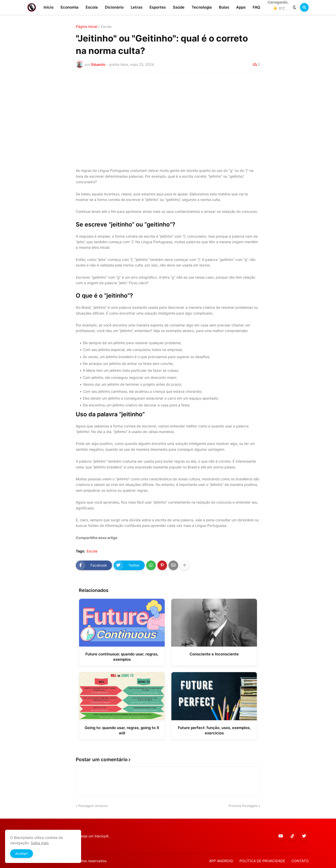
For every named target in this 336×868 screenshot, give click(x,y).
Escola (106, 27)
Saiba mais (40, 843)
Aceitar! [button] (22, 853)
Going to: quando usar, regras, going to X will (122, 730)
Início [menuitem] (49, 7)
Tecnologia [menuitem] (202, 7)
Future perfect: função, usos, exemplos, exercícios (214, 730)
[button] (294, 7)
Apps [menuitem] (241, 7)
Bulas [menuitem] (224, 7)
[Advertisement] (168, 114)
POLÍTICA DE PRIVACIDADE (262, 861)
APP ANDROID (221, 861)
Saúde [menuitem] (179, 7)
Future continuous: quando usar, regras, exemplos (122, 657)
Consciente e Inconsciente (214, 654)
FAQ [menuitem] (256, 7)
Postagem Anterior (93, 806)
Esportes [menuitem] (158, 7)
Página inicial (87, 27)
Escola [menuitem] (92, 7)
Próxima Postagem (243, 806)
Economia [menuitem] (70, 7)
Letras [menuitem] (137, 7)
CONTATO (300, 861)
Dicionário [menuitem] (114, 7)
